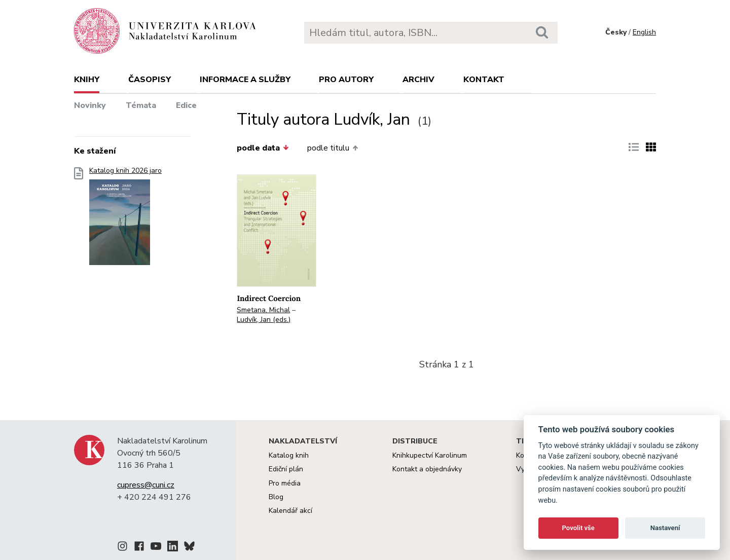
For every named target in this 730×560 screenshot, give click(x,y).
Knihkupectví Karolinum (430, 455)
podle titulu (333, 148)
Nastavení (665, 528)
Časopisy (150, 80)
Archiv (418, 80)
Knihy (87, 80)
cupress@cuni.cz (146, 485)
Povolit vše (578, 528)
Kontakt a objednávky (427, 469)
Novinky (90, 105)
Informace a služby (245, 80)
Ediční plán (286, 469)
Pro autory (346, 80)
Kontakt (484, 80)
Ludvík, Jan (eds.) (264, 320)
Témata (141, 105)
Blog (276, 497)
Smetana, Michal (263, 310)
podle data (263, 148)
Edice (186, 105)
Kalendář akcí (290, 511)
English (644, 32)
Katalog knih (289, 455)
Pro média (285, 483)
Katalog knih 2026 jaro (125, 219)
